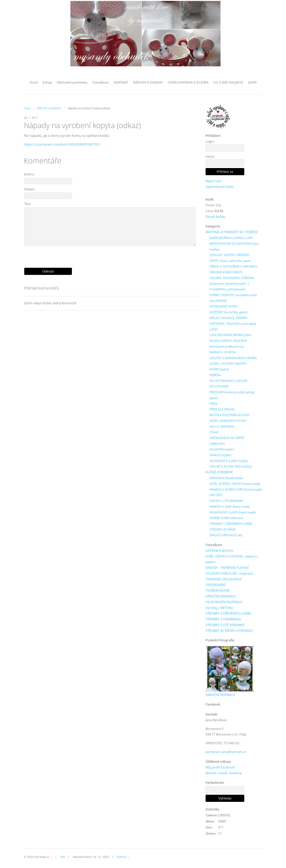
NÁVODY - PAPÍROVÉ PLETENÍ (227, 568)
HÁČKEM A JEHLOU (219, 551)
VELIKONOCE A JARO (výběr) (229, 461)
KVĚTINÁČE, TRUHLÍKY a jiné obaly (233, 324)
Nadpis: (30, 189)
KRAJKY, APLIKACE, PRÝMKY (228, 318)
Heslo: (210, 157)
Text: (28, 204)
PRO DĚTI (216, 495)
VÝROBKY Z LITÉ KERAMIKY (225, 625)
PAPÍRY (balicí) (219, 369)
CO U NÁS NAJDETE (228, 82)
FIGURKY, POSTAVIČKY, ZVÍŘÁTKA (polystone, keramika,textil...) (232, 281)
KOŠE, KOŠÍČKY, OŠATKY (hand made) (235, 484)
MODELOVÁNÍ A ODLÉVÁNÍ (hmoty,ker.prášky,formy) (228, 344)
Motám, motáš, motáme (224, 773)
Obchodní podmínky (72, 82)
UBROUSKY (217, 444)
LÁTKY (214, 329)
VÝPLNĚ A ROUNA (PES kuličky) (231, 467)
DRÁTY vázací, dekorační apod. (230, 261)
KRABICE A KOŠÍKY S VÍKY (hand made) (236, 490)
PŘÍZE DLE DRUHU (222, 409)
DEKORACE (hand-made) (226, 478)
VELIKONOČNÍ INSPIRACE (224, 602)
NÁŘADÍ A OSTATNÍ (223, 352)
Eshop (47, 82)
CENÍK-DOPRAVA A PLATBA (188, 82)
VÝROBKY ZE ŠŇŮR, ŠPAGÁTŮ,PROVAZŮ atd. (226, 532)
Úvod (34, 82)
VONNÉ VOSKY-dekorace (226, 518)
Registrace (213, 181)
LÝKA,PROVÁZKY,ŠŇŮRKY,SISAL (231, 335)
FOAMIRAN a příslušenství (228, 289)
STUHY (214, 432)
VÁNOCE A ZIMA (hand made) (230, 507)
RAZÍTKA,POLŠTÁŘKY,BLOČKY (230, 415)
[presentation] (112, 255)
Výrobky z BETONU (219, 608)
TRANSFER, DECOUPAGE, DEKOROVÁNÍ (224, 582)
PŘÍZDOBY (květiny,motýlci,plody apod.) (232, 395)
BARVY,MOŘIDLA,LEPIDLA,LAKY (231, 238)
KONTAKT (121, 82)
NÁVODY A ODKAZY (148, 82)
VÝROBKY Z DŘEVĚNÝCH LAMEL (231, 524)
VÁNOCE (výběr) (220, 455)
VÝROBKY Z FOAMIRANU (223, 620)
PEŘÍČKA (215, 375)
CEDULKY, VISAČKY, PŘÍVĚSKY (229, 255)
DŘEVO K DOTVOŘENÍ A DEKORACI (233, 267)
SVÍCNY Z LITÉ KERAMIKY (226, 501)
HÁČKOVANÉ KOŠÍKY (224, 306)
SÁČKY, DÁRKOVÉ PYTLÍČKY (228, 421)
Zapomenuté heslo (220, 187)
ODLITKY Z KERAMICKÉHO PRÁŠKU (233, 358)
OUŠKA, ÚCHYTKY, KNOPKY (228, 364)
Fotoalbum (101, 82)
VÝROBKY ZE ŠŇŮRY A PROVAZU (229, 631)
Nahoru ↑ (123, 857)
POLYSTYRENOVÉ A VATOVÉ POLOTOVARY (228, 384)
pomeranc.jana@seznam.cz (226, 752)
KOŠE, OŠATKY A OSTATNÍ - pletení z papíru (232, 559)
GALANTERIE (218, 301)
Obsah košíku (216, 217)
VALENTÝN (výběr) (222, 449)
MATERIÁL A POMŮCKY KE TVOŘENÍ (231, 232)
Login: (210, 141)
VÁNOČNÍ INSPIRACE (221, 596)
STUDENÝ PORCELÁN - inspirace (229, 574)
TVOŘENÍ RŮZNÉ (218, 591)
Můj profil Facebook (220, 767)
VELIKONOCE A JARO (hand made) (233, 512)
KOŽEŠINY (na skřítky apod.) (229, 312)
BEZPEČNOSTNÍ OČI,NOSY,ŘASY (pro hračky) (234, 246)
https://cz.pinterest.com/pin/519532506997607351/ (62, 144)
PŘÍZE (213, 404)
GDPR (252, 82)
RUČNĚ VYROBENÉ (219, 472)
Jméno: (29, 174)
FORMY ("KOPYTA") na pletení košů (233, 295)
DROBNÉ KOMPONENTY (226, 272)
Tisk (62, 857)
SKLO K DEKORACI (222, 427)
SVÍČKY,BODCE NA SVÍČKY (227, 438)
